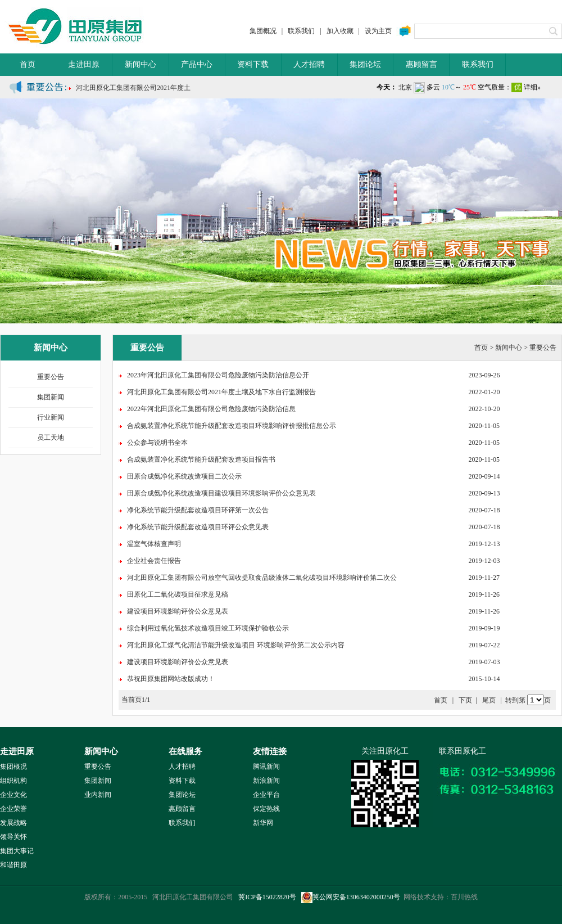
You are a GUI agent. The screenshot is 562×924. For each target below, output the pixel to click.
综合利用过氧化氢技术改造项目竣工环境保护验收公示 (208, 628)
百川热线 (464, 897)
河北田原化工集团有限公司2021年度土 (133, 91)
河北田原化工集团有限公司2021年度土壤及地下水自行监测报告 (221, 392)
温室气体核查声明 (154, 544)
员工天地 (51, 438)
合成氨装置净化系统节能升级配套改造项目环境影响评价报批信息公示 (232, 426)
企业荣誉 (13, 809)
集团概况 (263, 31)
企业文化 (13, 795)
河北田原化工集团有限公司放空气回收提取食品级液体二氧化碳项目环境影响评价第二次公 (262, 578)
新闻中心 (140, 64)
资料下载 (253, 64)
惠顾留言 (422, 64)
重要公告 (51, 377)
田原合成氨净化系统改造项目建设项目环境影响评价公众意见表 (221, 493)
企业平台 (266, 795)
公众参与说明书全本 (157, 443)
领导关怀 (13, 837)
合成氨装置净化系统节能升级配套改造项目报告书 (201, 459)
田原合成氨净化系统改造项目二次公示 (184, 476)
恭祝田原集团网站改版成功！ (171, 679)
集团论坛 (365, 64)
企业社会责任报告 (154, 561)
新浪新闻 (266, 781)
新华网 (263, 823)
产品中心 (197, 64)
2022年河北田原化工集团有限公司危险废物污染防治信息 (211, 409)
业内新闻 (98, 795)
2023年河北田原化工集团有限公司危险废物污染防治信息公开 (218, 375)
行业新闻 (51, 417)
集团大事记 (17, 851)
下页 (465, 700)
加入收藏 (340, 31)
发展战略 (13, 823)
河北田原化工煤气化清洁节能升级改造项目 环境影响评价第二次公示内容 (236, 645)
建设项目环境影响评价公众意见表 (178, 611)
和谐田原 (13, 865)
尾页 (489, 700)
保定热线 (266, 809)
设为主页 (378, 31)
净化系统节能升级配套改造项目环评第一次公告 (198, 510)
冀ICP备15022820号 (267, 897)
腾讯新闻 (266, 767)
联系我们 (301, 31)
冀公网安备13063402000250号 (351, 897)
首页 (28, 64)
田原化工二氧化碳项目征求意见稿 (178, 594)
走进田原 (84, 64)
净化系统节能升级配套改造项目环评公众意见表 (198, 527)
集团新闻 (51, 397)
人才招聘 (309, 64)
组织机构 (13, 781)
